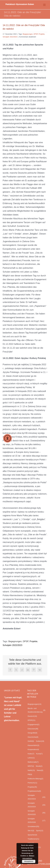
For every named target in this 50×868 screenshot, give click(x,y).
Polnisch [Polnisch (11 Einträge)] (32, 783)
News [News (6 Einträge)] (40, 770)
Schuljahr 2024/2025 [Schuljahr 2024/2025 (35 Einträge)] (37, 813)
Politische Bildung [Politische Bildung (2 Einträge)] (36, 779)
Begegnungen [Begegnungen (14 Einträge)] (35, 704)
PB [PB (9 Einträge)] (30, 774)
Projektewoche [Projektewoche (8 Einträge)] (34, 791)
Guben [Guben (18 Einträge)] (40, 741)
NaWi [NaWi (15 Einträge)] (31, 770)
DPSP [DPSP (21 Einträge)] (32, 720)
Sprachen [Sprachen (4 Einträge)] (32, 835)
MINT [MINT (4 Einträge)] (31, 766)
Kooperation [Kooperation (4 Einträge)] (33, 750)
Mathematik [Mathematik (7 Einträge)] (33, 762)
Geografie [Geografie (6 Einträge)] (33, 733)
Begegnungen (28, 34)
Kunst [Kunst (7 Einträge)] (39, 754)
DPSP (36, 34)
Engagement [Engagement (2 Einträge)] (34, 725)
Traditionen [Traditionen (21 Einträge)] (33, 839)
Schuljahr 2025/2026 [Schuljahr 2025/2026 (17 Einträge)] (37, 821)
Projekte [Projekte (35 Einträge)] (32, 787)
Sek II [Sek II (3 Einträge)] (31, 831)
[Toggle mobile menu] (45, 5)
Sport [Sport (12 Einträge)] (40, 831)
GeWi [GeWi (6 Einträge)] (31, 741)
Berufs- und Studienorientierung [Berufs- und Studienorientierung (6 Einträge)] (37, 710)
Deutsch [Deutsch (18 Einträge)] (32, 716)
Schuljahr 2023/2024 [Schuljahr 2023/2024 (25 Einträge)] (37, 805)
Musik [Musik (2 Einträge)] (39, 766)
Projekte (42, 34)
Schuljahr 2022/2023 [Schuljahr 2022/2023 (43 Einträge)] (37, 797)
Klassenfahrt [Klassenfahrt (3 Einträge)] (34, 745)
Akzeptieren (29, 861)
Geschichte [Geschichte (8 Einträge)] (33, 737)
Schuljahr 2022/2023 (10, 37)
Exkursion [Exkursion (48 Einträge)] (33, 729)
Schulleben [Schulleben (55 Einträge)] (33, 827)
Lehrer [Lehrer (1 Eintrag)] (31, 758)
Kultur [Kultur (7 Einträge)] (31, 754)
